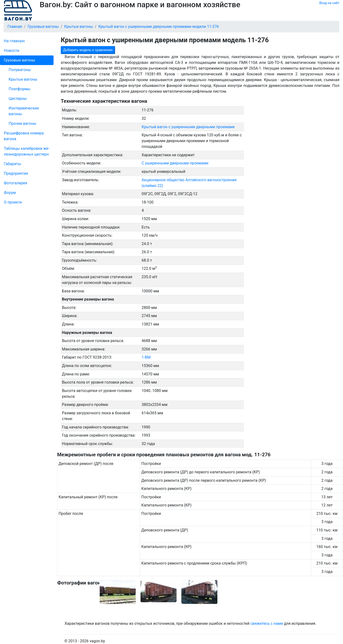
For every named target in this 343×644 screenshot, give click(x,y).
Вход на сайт (329, 3)
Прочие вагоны (22, 123)
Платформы (19, 89)
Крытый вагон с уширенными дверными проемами (188, 127)
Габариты (12, 164)
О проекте (13, 202)
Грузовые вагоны (19, 60)
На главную (14, 41)
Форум (10, 193)
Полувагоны (20, 70)
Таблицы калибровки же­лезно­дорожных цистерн (27, 151)
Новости (12, 51)
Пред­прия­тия (16, 173)
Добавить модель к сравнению (88, 50)
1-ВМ (146, 357)
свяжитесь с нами (267, 623)
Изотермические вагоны (24, 111)
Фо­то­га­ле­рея (15, 183)
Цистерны (18, 99)
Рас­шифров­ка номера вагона (24, 136)
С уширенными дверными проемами (175, 163)
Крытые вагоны (23, 79)
